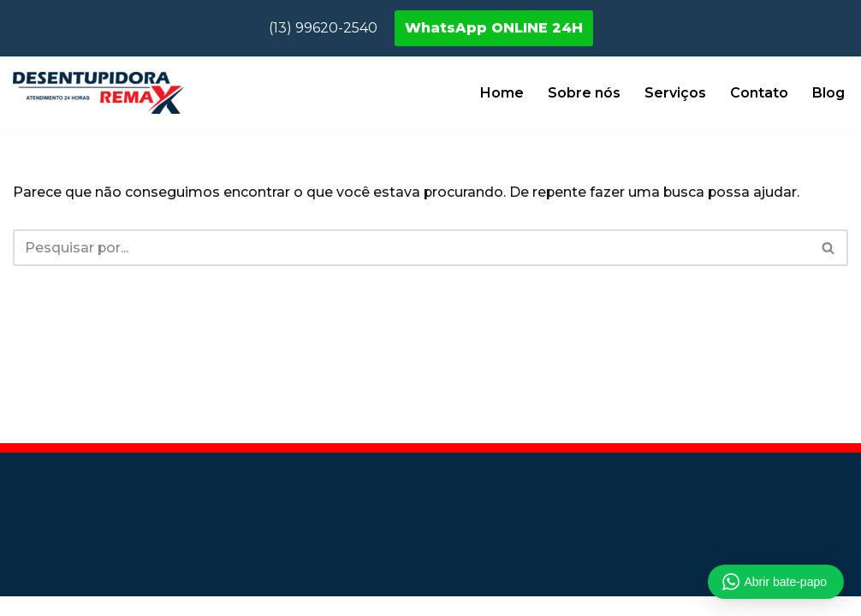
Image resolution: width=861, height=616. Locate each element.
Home (502, 93)
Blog (828, 93)
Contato (759, 93)
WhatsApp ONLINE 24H (494, 28)
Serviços (675, 93)
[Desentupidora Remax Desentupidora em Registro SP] (98, 93)
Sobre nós (584, 93)
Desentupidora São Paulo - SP (119, 494)
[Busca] (411, 248)
